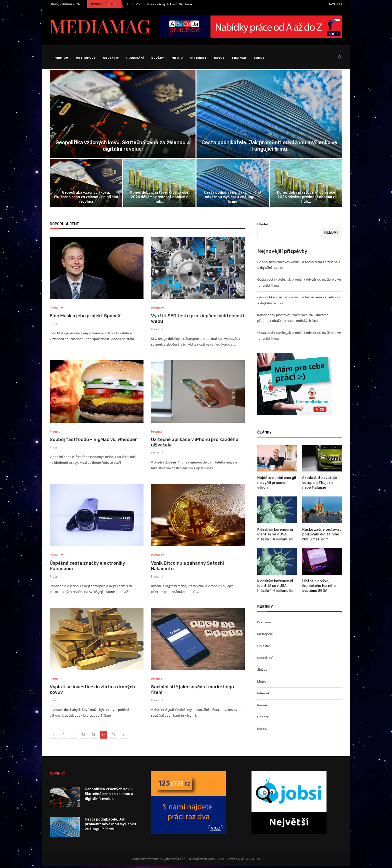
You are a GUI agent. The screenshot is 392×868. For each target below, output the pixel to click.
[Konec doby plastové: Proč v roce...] (159, 184)
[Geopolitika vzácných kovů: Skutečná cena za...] (123, 115)
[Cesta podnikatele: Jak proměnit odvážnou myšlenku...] (269, 115)
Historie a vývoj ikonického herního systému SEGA (319, 587)
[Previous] (127, 4)
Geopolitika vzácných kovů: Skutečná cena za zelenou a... (180, 4)
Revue (219, 58)
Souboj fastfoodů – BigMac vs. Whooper (93, 441)
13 (93, 736)
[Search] (340, 58)
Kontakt (336, 4)
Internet (198, 58)
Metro (177, 58)
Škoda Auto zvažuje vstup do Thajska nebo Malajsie (319, 484)
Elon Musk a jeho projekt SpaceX (85, 317)
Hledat (263, 225)
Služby (158, 58)
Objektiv (111, 58)
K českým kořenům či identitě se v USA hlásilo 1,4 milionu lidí (276, 536)
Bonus (259, 58)
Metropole (86, 58)
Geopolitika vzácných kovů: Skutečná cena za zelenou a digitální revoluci (86, 198)
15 (114, 736)
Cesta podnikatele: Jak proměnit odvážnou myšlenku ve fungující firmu (233, 198)
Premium (61, 58)
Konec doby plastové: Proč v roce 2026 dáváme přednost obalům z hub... (159, 198)
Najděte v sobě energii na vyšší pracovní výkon (277, 484)
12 (83, 736)
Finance (239, 58)
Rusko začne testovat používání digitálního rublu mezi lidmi (322, 536)
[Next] (132, 4)
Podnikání (135, 58)
